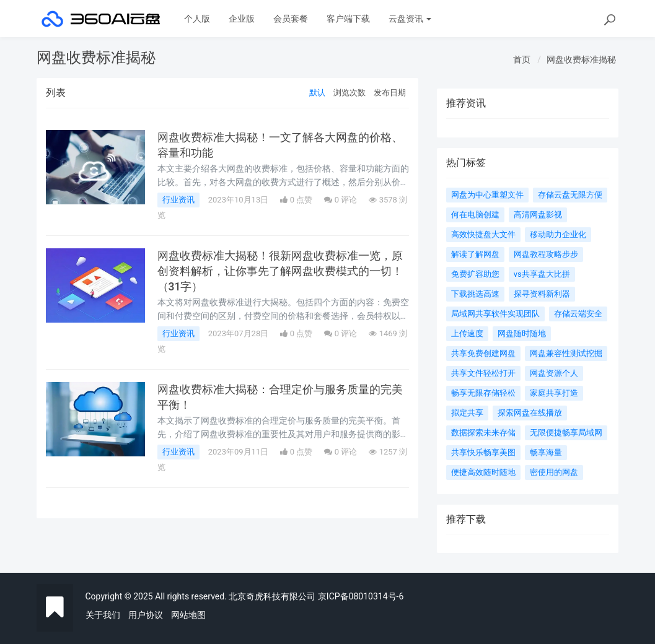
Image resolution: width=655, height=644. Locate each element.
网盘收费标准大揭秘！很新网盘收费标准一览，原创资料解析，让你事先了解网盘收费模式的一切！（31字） (280, 272)
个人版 (197, 19)
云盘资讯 (410, 19)
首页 (522, 59)
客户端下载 (348, 19)
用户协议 (146, 615)
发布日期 (390, 93)
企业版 (242, 19)
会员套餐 (291, 19)
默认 (317, 93)
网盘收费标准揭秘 (581, 59)
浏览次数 (349, 93)
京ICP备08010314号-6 (361, 596)
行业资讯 (178, 200)
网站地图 (188, 615)
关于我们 (103, 615)
